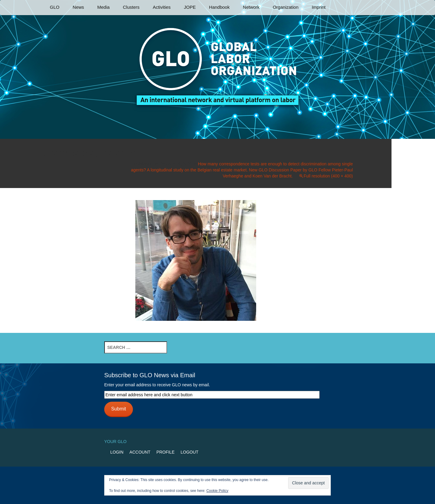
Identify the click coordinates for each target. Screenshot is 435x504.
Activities (162, 7)
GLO (55, 7)
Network (251, 7)
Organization (286, 7)
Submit (119, 409)
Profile (166, 452)
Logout (190, 452)
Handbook (219, 7)
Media (103, 7)
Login (117, 452)
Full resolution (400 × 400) (328, 176)
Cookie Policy (217, 491)
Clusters (131, 7)
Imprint (319, 7)
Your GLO (115, 442)
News (79, 7)
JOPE (190, 7)
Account (140, 452)
